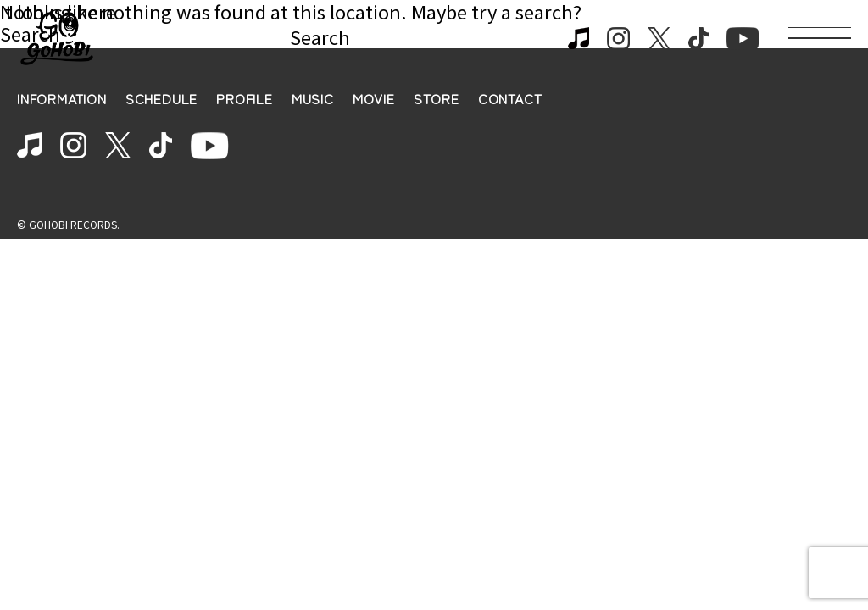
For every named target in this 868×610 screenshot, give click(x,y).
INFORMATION (62, 99)
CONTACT (510, 99)
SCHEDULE (161, 99)
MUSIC (313, 99)
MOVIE (374, 99)
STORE (437, 99)
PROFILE (245, 99)
